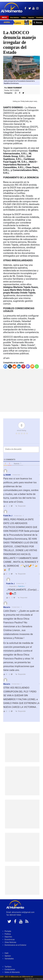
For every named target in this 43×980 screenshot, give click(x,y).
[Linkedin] (19, 366)
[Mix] (32, 366)
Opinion (8, 956)
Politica (24, 18)
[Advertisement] (21, 390)
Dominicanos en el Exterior (15, 945)
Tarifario (8, 967)
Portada (8, 931)
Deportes (31, 18)
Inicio (4, 18)
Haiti (6, 953)
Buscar (39, 23)
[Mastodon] (28, 366)
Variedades (9, 959)
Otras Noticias (15, 18)
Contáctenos (10, 969)
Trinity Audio (25, 101)
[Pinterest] (23, 366)
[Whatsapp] (37, 366)
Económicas (10, 940)
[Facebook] (5, 366)
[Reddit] (14, 366)
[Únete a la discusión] (21, 449)
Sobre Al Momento (12, 972)
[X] (10, 366)
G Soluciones (39, 979)
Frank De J (21, 586)
